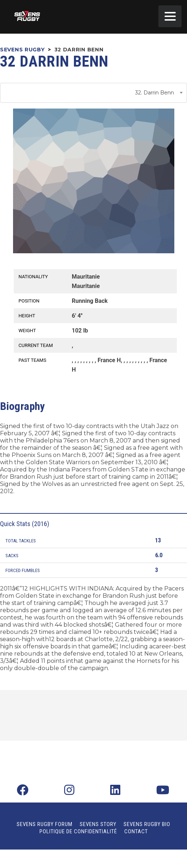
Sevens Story (98, 824)
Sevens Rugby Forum (45, 824)
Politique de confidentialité (78, 831)
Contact (136, 831)
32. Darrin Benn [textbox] (155, 93)
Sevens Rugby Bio (147, 824)
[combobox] (93, 93)
